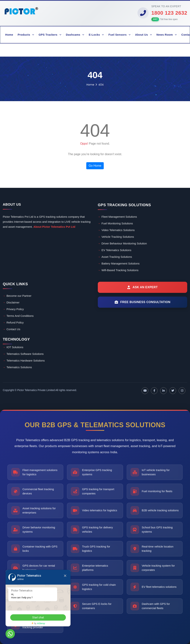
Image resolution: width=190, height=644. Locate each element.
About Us (144, 35)
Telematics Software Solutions (25, 354)
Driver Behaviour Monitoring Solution (124, 243)
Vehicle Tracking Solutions (118, 237)
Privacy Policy (15, 309)
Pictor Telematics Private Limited (36, 390)
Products (26, 35)
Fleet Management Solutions (119, 217)
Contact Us (13, 329)
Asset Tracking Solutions (117, 257)
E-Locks (96, 35)
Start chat (38, 617)
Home (9, 35)
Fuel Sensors (120, 35)
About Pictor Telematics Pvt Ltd (54, 227)
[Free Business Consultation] (142, 302)
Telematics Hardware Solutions (26, 361)
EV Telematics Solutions (116, 250)
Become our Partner (19, 296)
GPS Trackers (50, 35)
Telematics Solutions (19, 367)
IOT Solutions (15, 347)
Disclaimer (13, 302)
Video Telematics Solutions (118, 230)
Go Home (95, 166)
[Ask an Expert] (142, 287)
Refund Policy (15, 322)
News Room (167, 35)
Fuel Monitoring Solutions (117, 223)
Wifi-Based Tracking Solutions (120, 270)
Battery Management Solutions (121, 263)
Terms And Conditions (20, 316)
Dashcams (75, 35)
